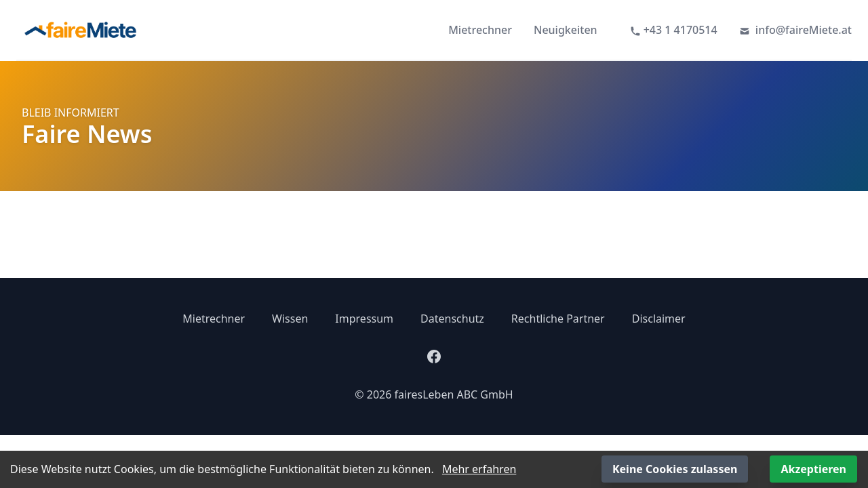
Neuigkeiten (566, 30)
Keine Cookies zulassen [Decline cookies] (675, 469)
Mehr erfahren (479, 469)
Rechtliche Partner (558, 319)
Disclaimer (659, 319)
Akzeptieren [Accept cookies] (813, 469)
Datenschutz (452, 319)
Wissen (290, 319)
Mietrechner (480, 30)
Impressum (364, 319)
